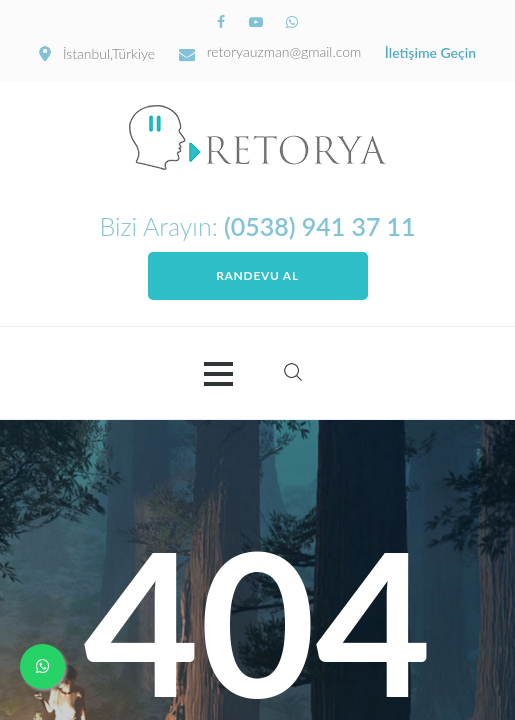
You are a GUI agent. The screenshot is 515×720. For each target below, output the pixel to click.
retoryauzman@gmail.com (284, 52)
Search (293, 372)
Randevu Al (257, 275)
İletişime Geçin (430, 53)
